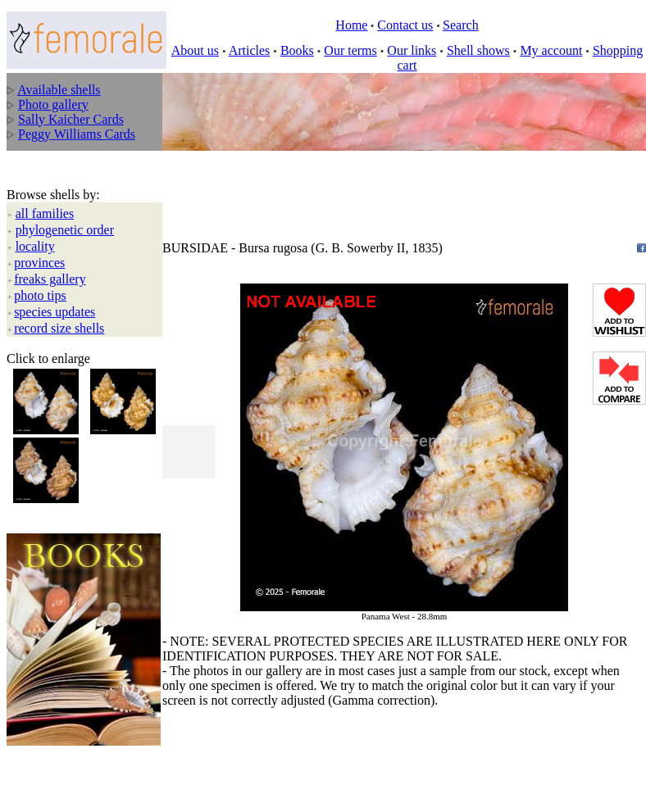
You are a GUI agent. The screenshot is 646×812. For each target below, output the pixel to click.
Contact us (405, 25)
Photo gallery (53, 104)
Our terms (350, 50)
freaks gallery (50, 279)
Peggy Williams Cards (77, 134)
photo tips (40, 295)
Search (461, 25)
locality (35, 246)
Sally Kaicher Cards (71, 119)
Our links (412, 50)
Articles (250, 50)
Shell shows (478, 50)
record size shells (59, 328)
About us (195, 50)
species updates (55, 312)
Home (351, 25)
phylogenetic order (65, 230)
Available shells (59, 90)
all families (45, 213)
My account (551, 50)
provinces (39, 263)
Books (297, 50)
